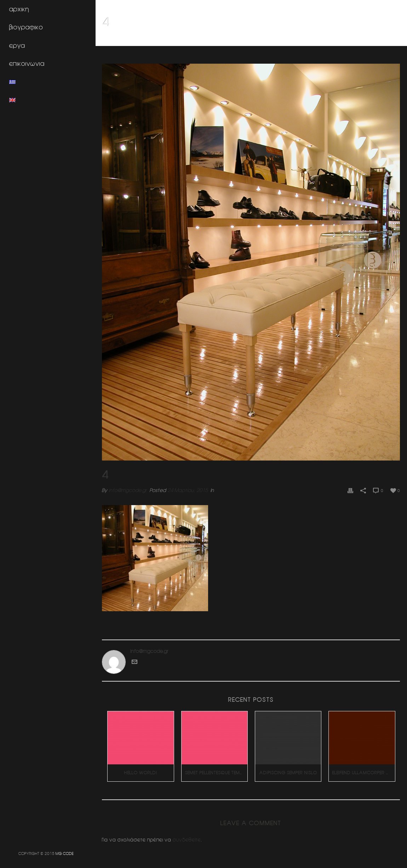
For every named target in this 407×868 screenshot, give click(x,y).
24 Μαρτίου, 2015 (188, 490)
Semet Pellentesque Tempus (217, 772)
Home (304, 39)
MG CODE (65, 853)
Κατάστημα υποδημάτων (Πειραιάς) (351, 39)
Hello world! (141, 772)
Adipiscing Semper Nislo (288, 772)
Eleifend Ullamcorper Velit (364, 772)
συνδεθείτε (188, 839)
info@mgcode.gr (128, 490)
